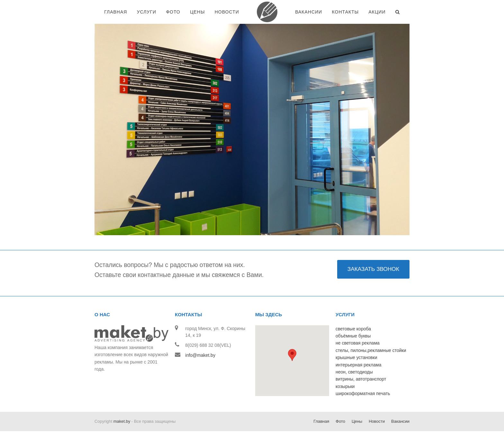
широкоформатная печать (363, 393)
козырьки (345, 386)
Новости (377, 421)
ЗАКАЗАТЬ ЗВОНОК (373, 269)
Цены (357, 421)
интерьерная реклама (358, 365)
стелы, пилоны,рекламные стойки (371, 350)
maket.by (122, 421)
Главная (321, 421)
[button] (292, 355)
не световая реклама (358, 343)
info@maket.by (200, 355)
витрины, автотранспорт (361, 379)
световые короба (353, 329)
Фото (340, 421)
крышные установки (356, 357)
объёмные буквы (353, 336)
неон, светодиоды (354, 372)
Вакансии (400, 421)
